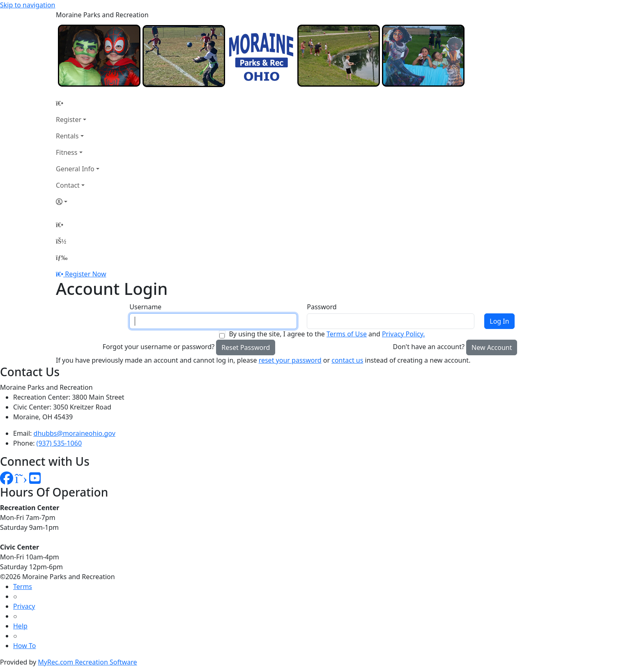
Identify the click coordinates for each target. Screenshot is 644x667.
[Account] (78, 202)
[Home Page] (78, 103)
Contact (68, 185)
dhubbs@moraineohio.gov (75, 433)
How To (24, 646)
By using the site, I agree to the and (327, 334)
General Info (75, 169)
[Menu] (62, 258)
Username (145, 307)
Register (69, 120)
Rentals (67, 136)
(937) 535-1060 (59, 443)
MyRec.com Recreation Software (87, 662)
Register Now (85, 274)
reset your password (290, 360)
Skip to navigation (28, 5)
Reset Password (246, 347)
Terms (23, 586)
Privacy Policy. (404, 334)
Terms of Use (347, 334)
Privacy (24, 606)
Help (20, 626)
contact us (347, 360)
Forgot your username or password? (159, 347)
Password (322, 307)
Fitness (67, 152)
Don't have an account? (429, 347)
